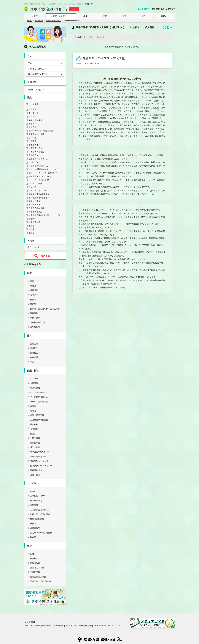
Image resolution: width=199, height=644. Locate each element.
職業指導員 (35, 443)
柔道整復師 (35, 528)
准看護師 (34, 290)
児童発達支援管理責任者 (41, 581)
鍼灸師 (33, 537)
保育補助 (34, 558)
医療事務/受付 (36, 470)
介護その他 (35, 475)
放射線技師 (35, 327)
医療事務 (34, 313)
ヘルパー (34, 379)
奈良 (144, 16)
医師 (32, 281)
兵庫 (85, 16)
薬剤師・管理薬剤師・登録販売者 (45, 309)
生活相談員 (35, 388)
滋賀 (124, 16)
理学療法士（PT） (38, 501)
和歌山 (164, 16)
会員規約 (88, 626)
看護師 (33, 286)
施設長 (33, 406)
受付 (32, 362)
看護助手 (34, 295)
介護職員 (34, 383)
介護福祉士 (35, 429)
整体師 (33, 524)
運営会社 (69, 626)
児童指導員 (35, 572)
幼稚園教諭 (35, 563)
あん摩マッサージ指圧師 (41, 533)
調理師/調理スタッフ (39, 461)
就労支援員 (35, 447)
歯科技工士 (35, 353)
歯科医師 (34, 344)
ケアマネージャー (38, 392)
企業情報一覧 (47, 626)
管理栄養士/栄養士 (38, 457)
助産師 (33, 304)
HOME (30, 21)
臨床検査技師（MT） (39, 322)
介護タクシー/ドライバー (41, 466)
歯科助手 (34, 357)
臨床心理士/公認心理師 (40, 514)
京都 (105, 16)
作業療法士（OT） (38, 496)
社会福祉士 (39, 21)
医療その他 (35, 318)
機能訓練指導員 (37, 519)
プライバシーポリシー (102, 626)
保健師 (33, 300)
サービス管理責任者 (39, 402)
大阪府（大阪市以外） (61, 16)
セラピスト (35, 492)
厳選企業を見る (158, 9)
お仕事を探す (143, 9)
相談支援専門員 (37, 415)
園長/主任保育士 (37, 568)
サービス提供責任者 (39, 397)
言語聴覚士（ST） (38, 505)
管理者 (33, 411)
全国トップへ (89, 4)
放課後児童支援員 (38, 577)
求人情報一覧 (36, 626)
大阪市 (35, 16)
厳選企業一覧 (59, 626)
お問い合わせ (79, 626)
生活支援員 (35, 438)
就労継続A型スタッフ (40, 452)
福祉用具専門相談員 (39, 420)
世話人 (33, 434)
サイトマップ (117, 626)
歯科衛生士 (35, 348)
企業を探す (170, 9)
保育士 (33, 554)
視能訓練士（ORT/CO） (41, 510)
